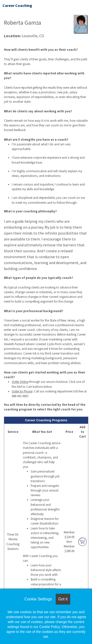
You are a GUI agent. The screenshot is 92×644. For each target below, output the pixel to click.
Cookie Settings (38, 599)
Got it (63, 599)
